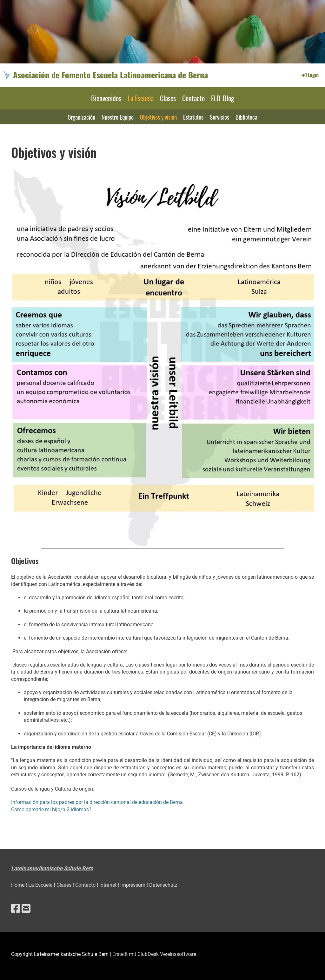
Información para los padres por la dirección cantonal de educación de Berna (97, 802)
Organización (81, 117)
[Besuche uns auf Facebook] (16, 909)
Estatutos (193, 117)
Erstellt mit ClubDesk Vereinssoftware (154, 954)
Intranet (109, 885)
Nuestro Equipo (118, 117)
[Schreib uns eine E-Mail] (26, 909)
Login (310, 75)
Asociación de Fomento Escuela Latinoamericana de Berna (110, 75)
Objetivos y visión (158, 117)
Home (18, 885)
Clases (168, 98)
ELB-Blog (223, 98)
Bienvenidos (106, 98)
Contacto (193, 98)
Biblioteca (246, 117)
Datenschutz (163, 885)
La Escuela (141, 98)
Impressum (133, 885)
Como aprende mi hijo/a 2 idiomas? (51, 809)
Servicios (219, 117)
